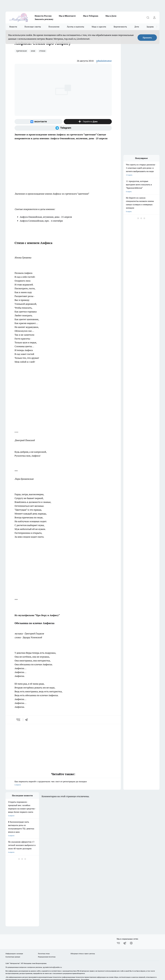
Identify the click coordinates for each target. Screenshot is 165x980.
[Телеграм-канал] (63, 128)
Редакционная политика (47, 941)
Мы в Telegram (91, 16)
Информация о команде (14, 938)
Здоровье (151, 27)
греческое (21, 51)
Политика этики (44, 938)
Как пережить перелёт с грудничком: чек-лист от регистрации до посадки (63, 783)
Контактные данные (13, 941)
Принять (147, 38)
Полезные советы (33, 27)
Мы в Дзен (111, 16)
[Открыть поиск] (148, 17)
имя (33, 51)
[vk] (18, 720)
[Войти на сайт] (154, 17)
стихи (42, 51)
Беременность (120, 27)
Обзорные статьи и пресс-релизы (83, 938)
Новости (13, 27)
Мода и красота (99, 27)
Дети (137, 27)
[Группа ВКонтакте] (39, 122)
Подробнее (85, 964)
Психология (54, 27)
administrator (104, 61)
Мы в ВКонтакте (67, 16)
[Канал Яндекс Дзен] (88, 122)
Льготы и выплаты (76, 27)
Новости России (43, 16)
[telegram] (27, 720)
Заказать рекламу (44, 19)
